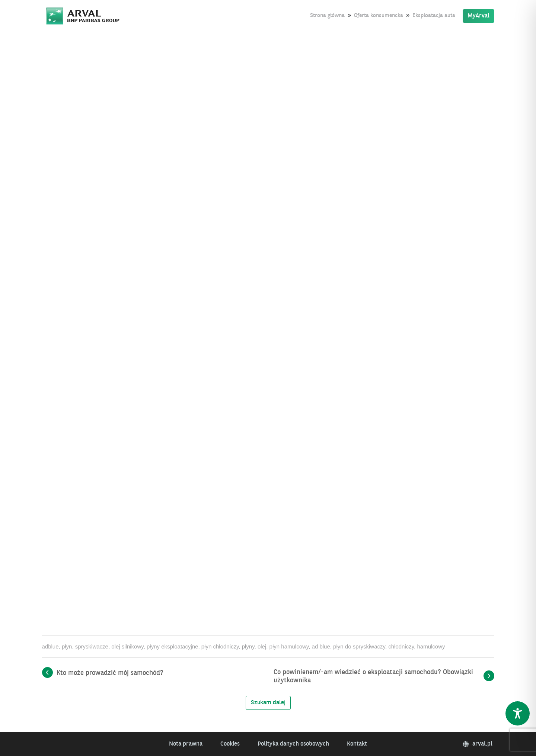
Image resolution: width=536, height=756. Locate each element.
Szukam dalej (268, 703)
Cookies (230, 744)
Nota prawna (186, 744)
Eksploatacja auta (434, 16)
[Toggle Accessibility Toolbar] (518, 713)
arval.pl (478, 744)
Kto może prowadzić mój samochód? (110, 673)
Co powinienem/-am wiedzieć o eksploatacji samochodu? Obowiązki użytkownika (373, 676)
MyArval (478, 16)
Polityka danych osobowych (293, 744)
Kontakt (357, 744)
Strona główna (327, 16)
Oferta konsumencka (379, 16)
